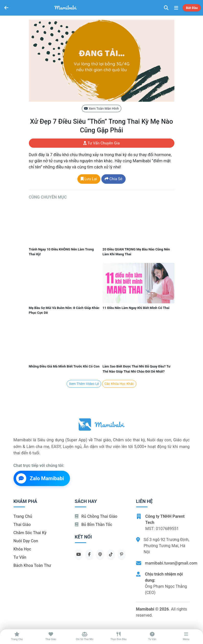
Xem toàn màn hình (101, 108)
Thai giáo (22, 525)
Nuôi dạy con (26, 541)
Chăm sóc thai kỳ (30, 533)
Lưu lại (89, 179)
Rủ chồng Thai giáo (96, 516)
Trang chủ (23, 516)
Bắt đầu (192, 8)
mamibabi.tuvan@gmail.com (171, 563)
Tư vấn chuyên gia (101, 143)
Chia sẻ (114, 179)
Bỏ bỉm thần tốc (94, 525)
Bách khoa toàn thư (32, 565)
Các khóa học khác (119, 384)
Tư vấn (20, 557)
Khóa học (22, 549)
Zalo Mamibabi (40, 478)
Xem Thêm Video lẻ (84, 384)
